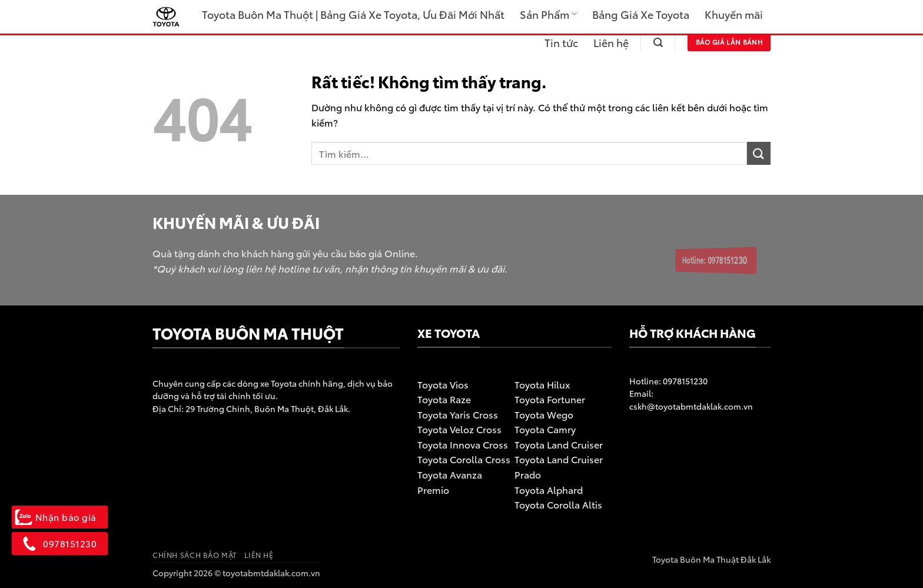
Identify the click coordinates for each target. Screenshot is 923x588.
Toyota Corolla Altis (558, 504)
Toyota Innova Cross (463, 444)
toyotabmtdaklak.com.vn (271, 572)
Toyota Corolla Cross (464, 459)
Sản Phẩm (548, 14)
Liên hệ (611, 42)
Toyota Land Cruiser (559, 444)
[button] (658, 43)
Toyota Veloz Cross (459, 429)
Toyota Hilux (542, 384)
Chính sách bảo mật (195, 555)
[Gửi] (759, 153)
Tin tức (561, 42)
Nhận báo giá (60, 517)
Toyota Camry (545, 429)
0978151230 (684, 381)
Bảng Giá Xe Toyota (641, 14)
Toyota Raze (444, 399)
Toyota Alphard (549, 489)
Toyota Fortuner (550, 399)
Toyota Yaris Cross (458, 414)
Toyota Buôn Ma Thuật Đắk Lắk (711, 559)
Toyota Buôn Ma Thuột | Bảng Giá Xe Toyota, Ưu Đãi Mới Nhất (353, 14)
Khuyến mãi (734, 14)
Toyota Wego (544, 414)
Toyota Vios (443, 384)
